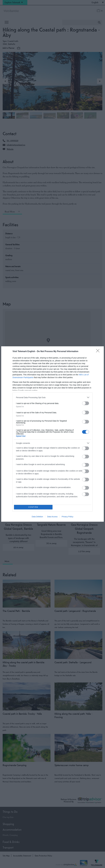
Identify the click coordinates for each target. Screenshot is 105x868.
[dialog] (53, 434)
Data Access (52, 517)
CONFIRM (33, 507)
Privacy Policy (67, 517)
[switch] (86, 403)
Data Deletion (37, 517)
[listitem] (53, 397)
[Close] (99, 352)
